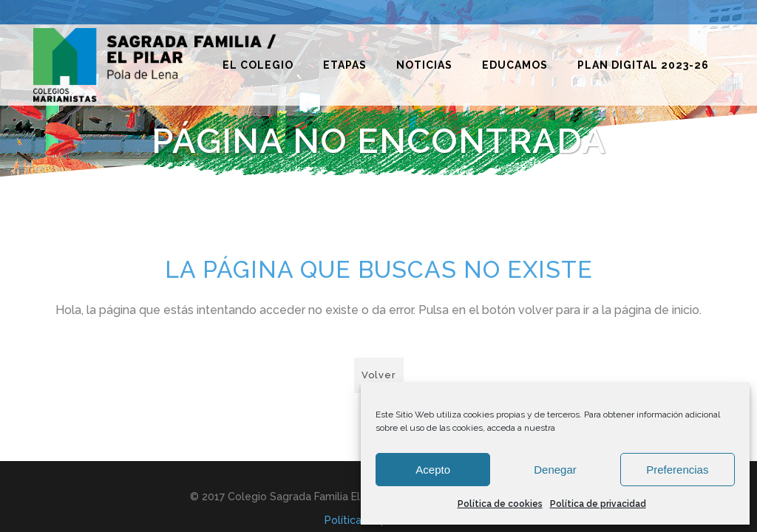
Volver (379, 375)
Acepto (433, 470)
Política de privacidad (598, 504)
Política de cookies (500, 504)
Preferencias (677, 470)
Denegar (555, 470)
